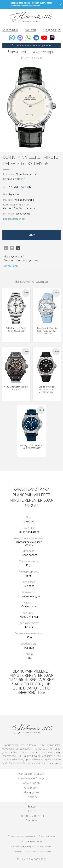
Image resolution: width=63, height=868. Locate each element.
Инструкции (31, 792)
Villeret (38, 174)
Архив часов (31, 783)
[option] (31, 107)
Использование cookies (32, 841)
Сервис (37, 58)
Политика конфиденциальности (21, 836)
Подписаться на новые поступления (31, 45)
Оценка (31, 811)
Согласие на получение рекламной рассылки (32, 852)
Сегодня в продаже (32, 774)
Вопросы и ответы (32, 816)
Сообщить (11, 266)
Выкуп (25, 58)
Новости (31, 797)
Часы (13, 52)
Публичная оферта (47, 836)
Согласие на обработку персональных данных (32, 847)
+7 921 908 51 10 (52, 30)
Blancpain (28, 174)
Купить (32, 235)
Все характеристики (14, 219)
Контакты (31, 30)
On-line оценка (10, 30)
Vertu (25, 52)
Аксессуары (44, 52)
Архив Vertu (31, 788)
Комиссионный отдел (31, 778)
